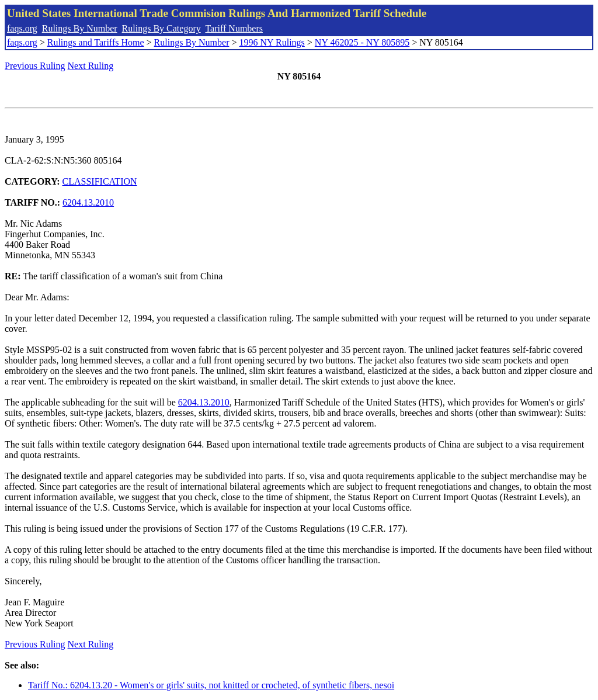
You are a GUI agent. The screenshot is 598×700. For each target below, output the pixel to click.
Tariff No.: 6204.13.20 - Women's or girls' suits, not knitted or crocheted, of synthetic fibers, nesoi (211, 685)
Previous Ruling (35, 66)
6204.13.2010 (88, 202)
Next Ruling (91, 66)
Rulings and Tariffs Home (96, 42)
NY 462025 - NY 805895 (362, 42)
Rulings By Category (161, 28)
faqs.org (22, 28)
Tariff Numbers (234, 28)
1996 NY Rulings (272, 42)
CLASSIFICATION (100, 181)
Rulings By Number (80, 28)
